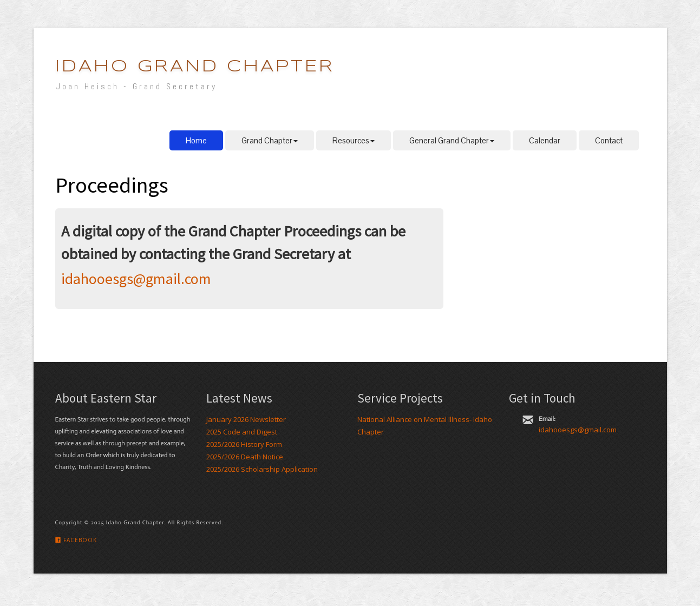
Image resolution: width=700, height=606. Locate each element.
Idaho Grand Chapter (195, 67)
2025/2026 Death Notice (245, 457)
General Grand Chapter (452, 140)
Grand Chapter (270, 140)
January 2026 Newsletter (246, 419)
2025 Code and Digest (242, 432)
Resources (354, 140)
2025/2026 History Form (244, 444)
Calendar (545, 140)
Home (196, 140)
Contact (609, 140)
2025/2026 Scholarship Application (262, 469)
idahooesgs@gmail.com (136, 279)
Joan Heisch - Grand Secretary (137, 86)
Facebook (76, 540)
